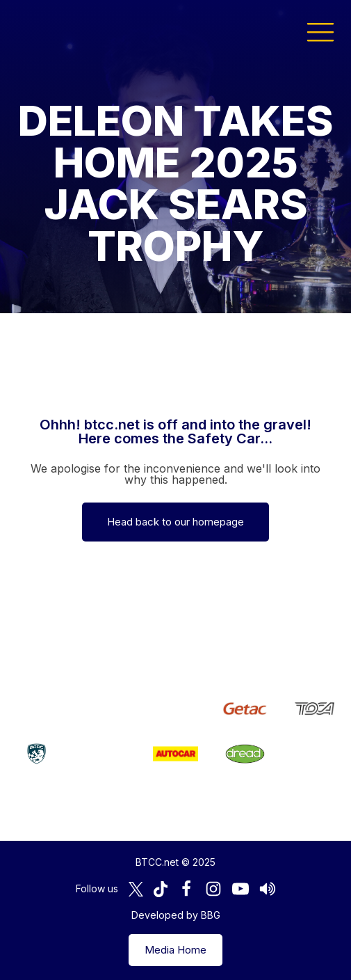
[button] (320, 31)
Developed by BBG (176, 915)
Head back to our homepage (175, 522)
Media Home (175, 950)
